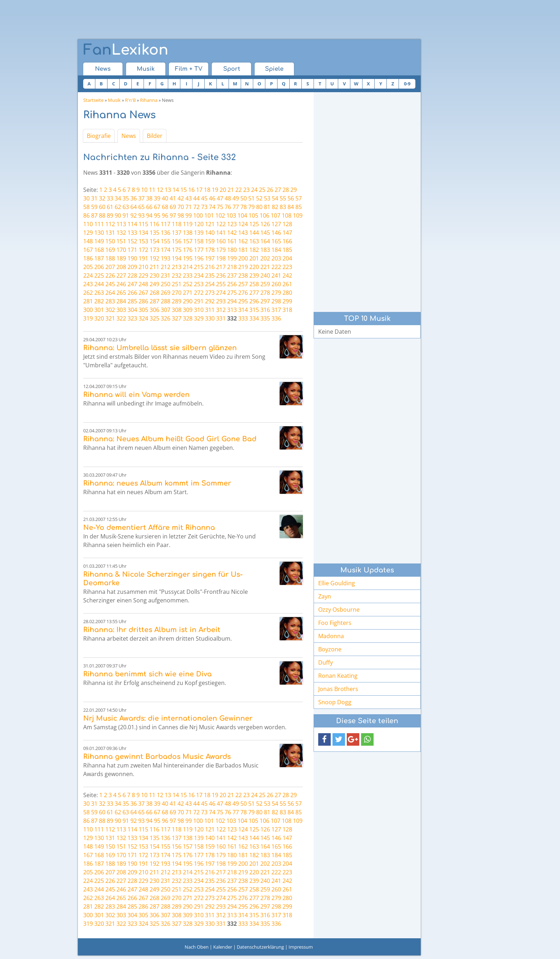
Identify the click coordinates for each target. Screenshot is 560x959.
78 (244, 207)
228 (132, 275)
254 (210, 284)
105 (253, 215)
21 (231, 190)
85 (299, 207)
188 (110, 258)
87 (94, 215)
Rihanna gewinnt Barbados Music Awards (157, 757)
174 (166, 250)
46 (212, 198)
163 (254, 241)
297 (265, 301)
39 (157, 198)
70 (181, 207)
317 (276, 310)
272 (199, 293)
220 (254, 267)
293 (221, 301)
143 (243, 233)
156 (177, 241)
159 (210, 241)
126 (265, 224)
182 (254, 250)
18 (207, 190)
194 (177, 258)
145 (265, 233)
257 (243, 284)
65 (141, 207)
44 (196, 198)
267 (143, 293)
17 (199, 190)
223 (287, 267)
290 (188, 301)
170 (121, 250)
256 (232, 284)
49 (236, 198)
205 (88, 267)
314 (243, 310)
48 (228, 198)
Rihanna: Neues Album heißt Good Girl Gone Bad (170, 439)
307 (166, 310)
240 (265, 275)
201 (254, 258)
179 (221, 250)
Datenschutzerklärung (260, 947)
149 (99, 241)
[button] (324, 739)
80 (259, 207)
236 (221, 275)
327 (177, 318)
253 (199, 284)
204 (287, 258)
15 (184, 190)
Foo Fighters (335, 623)
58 (86, 207)
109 (298, 215)
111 (99, 224)
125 (254, 224)
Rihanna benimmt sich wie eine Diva (147, 674)
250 (166, 284)
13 (168, 190)
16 (191, 190)
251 (177, 284)
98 (181, 215)
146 (276, 233)
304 (132, 310)
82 (275, 207)
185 (287, 250)
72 (196, 207)
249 (154, 284)
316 (265, 310)
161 (232, 241)
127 (276, 224)
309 (188, 310)
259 (265, 284)
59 (94, 207)
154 (154, 241)
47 (220, 198)
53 (267, 198)
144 (254, 233)
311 (210, 310)
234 (199, 275)
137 (177, 233)
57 (299, 198)
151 (121, 241)
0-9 (407, 84)
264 (110, 293)
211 (154, 267)
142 (232, 233)
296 (254, 301)
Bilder (155, 136)
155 (166, 241)
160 (221, 241)
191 (143, 258)
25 (262, 190)
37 (141, 198)
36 (134, 198)
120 (199, 224)
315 (254, 310)
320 (99, 318)
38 (149, 198)
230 (154, 275)
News (103, 69)
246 (121, 284)
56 (291, 198)
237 (232, 275)
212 (166, 267)
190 (132, 258)
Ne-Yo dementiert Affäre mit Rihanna (149, 528)
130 (99, 233)
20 (223, 190)
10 (144, 190)
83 (283, 207)
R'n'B (130, 100)
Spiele (274, 69)
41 (173, 198)
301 (99, 310)
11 (152, 190)
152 (132, 241)
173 (154, 250)
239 (254, 275)
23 (246, 190)
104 (242, 215)
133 (132, 233)
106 (264, 215)
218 (232, 267)
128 (287, 224)
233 (188, 275)
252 (188, 284)
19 (215, 190)
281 (88, 301)
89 (110, 215)
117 (166, 224)
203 (276, 258)
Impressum (301, 947)
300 (88, 310)
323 (132, 318)
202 (265, 258)
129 (88, 233)
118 (177, 224)
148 (88, 241)
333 (243, 318)
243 (88, 284)
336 (276, 318)
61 (110, 207)
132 (121, 233)
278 (265, 293)
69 (173, 207)
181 (243, 250)
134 (143, 233)
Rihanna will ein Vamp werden (136, 395)
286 (143, 301)
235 (210, 275)
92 (134, 215)
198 (221, 258)
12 (160, 190)
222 (276, 267)
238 (243, 275)
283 (110, 301)
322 (121, 318)
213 (177, 267)
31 (94, 198)
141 (221, 233)
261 (287, 284)
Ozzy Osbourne (339, 610)
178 (210, 250)
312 (221, 310)
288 (166, 301)
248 (143, 284)
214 (188, 267)
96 (165, 215)
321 (110, 318)
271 (188, 293)
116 (154, 224)
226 (110, 275)
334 (254, 318)
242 (287, 275)
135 (154, 233)
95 (157, 215)
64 (134, 207)
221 (265, 267)
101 (209, 215)
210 (143, 267)
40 (165, 198)
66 (149, 207)
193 (166, 258)
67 (157, 207)
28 (286, 190)
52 (259, 198)
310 (199, 310)
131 (110, 233)
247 (132, 284)
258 (254, 284)
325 (154, 318)
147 (287, 233)
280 (287, 293)
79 (251, 207)
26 (270, 190)
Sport (232, 69)
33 (110, 198)
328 (188, 318)
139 (199, 233)
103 (231, 215)
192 (154, 258)
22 (239, 190)
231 (166, 275)
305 (143, 310)
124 (243, 224)
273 (210, 293)
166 (287, 241)
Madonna (331, 636)
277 (254, 293)
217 (221, 267)
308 (177, 310)
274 (221, 293)
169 (110, 250)
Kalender (223, 947)
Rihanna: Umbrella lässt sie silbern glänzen (160, 348)
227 (121, 275)
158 (199, 241)
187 (99, 258)
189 (121, 258)
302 (110, 310)
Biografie (99, 136)
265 (121, 293)
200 (243, 258)
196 (199, 258)
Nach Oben (197, 947)
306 (154, 310)
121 (210, 224)
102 (220, 215)
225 (99, 275)
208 (121, 267)
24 (254, 190)
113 (121, 224)
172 (143, 250)
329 (199, 318)
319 (88, 318)
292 (210, 301)
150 (110, 241)
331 (221, 318)
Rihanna (149, 100)
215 (199, 267)
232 (177, 275)
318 (287, 310)
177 (199, 250)
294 (232, 301)
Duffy (326, 662)
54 (275, 198)
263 (99, 293)
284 (121, 301)
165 (276, 241)
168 (99, 250)
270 (177, 293)
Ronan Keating (338, 676)
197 (210, 258)
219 (243, 267)
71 (189, 207)
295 (243, 301)
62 (118, 207)
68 (165, 207)
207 (110, 267)
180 (232, 250)
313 (232, 310)
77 (236, 207)
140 (210, 233)
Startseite (93, 100)
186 (88, 258)
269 (166, 293)
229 (143, 275)
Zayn (325, 596)
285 (132, 301)
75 (220, 207)
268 (154, 293)
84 (291, 207)
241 (276, 275)
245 (110, 284)
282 (99, 301)
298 (276, 301)
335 (265, 318)
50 (244, 198)
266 (132, 293)
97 (173, 215)
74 (212, 207)
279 (276, 293)
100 (198, 215)
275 (232, 293)
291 (199, 301)
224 (88, 275)
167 (88, 250)
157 (188, 241)
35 (126, 198)
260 (276, 284)
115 (143, 224)
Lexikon (126, 50)
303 (121, 310)
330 (210, 318)
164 (265, 241)
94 (149, 215)
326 (166, 318)
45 (204, 198)
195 (188, 258)
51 (251, 198)
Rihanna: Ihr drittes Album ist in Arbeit (152, 630)
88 (102, 215)
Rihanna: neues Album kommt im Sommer (157, 483)
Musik (146, 69)
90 (118, 215)
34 (118, 198)
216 (210, 267)
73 (204, 207)
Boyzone (330, 649)
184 (276, 250)
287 (154, 301)
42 (181, 198)
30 (86, 198)
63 (126, 207)
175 (177, 250)
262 (88, 293)
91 (126, 215)
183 (265, 250)
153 (143, 241)
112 (110, 224)
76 (228, 207)
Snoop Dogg (335, 702)
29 (294, 190)
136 (166, 233)
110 (88, 224)
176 (188, 250)
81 (267, 207)
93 (141, 215)
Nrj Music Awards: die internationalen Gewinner (168, 718)
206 (99, 267)
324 (143, 318)
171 (132, 250)
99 (189, 215)
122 (221, 224)
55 (283, 198)
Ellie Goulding (337, 583)
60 (102, 207)
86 (86, 215)
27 (278, 190)
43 (189, 198)
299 (287, 301)
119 (188, 224)
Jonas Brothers (338, 689)
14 (176, 190)
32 (102, 198)
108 (287, 215)
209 (132, 267)
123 (232, 224)
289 (177, 301)
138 (188, 233)
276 (243, 293)
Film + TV (189, 69)
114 (132, 224)
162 (243, 241)
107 (276, 215)
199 (232, 258)
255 (221, 284)
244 (99, 284)
